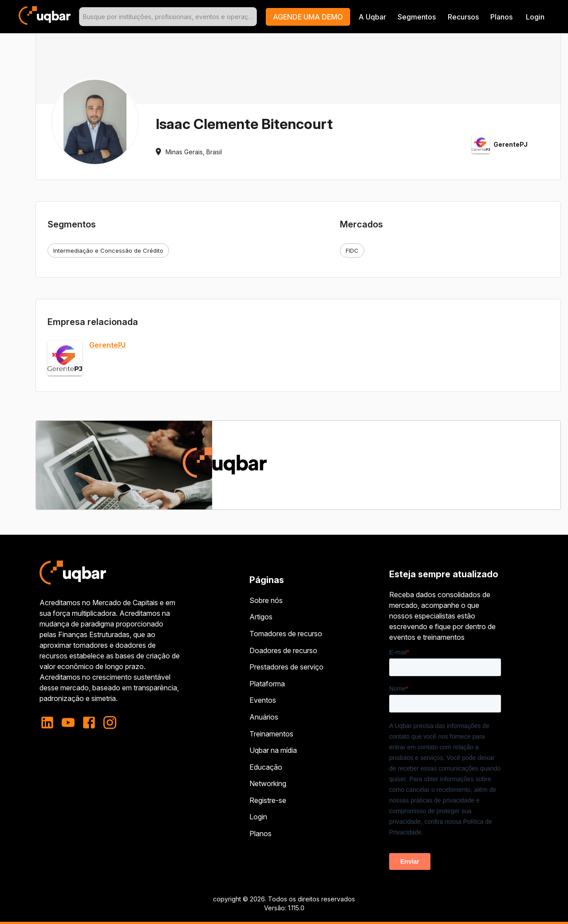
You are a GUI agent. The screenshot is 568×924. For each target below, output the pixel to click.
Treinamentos (271, 734)
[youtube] (68, 722)
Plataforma (267, 684)
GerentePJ (107, 345)
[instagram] (110, 722)
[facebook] (89, 722)
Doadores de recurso (283, 650)
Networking (268, 783)
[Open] (253, 17)
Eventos (263, 700)
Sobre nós (266, 600)
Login (258, 817)
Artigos (261, 617)
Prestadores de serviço (286, 667)
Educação (266, 767)
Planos (501, 17)
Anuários (264, 717)
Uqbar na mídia (273, 750)
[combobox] (168, 17)
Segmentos (417, 17)
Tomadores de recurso (286, 634)
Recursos (463, 17)
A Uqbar (372, 17)
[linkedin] (50, 722)
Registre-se (268, 800)
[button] (308, 17)
